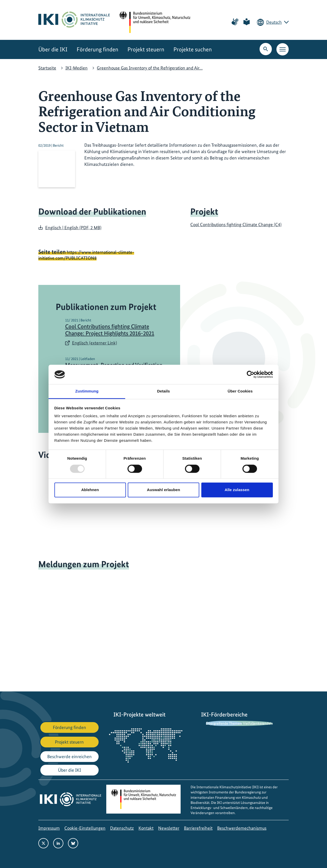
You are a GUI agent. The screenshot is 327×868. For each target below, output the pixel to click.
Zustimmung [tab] (87, 391)
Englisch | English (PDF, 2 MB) (73, 228)
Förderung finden (97, 49)
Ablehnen (90, 490)
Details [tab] (163, 391)
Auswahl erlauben (163, 490)
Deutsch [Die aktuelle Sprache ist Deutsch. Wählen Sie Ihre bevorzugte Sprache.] (274, 22)
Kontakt (146, 828)
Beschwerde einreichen (69, 756)
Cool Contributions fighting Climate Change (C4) (236, 224)
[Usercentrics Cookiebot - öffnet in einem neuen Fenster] (250, 374)
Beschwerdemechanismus (242, 828)
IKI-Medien (77, 68)
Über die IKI (53, 49)
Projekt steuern (146, 49)
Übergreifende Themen (224, 723)
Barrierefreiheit (198, 828)
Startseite (47, 68)
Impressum (49, 828)
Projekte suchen (193, 49)
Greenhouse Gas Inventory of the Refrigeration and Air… (150, 68)
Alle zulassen (237, 490)
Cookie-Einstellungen (85, 828)
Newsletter (169, 828)
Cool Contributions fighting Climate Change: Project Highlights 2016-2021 (110, 330)
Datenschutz (122, 828)
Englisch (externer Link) (95, 343)
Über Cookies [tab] (240, 391)
